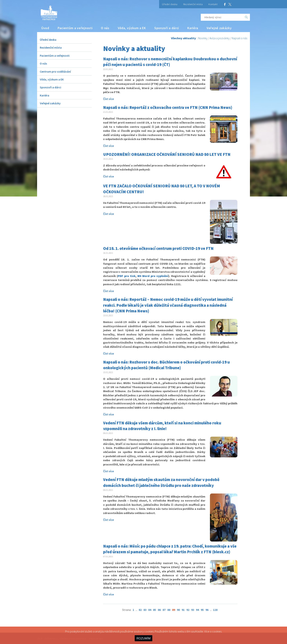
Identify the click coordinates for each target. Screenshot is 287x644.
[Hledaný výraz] (222, 17)
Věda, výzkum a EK (132, 28)
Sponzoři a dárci (167, 28)
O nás (105, 28)
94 (197, 610)
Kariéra (193, 28)
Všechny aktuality (184, 38)
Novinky (203, 38)
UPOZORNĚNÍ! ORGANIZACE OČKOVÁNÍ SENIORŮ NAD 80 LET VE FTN (167, 154)
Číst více (108, 99)
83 (145, 610)
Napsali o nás (239, 38)
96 (207, 610)
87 (164, 610)
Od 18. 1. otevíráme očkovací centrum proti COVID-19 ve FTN (158, 248)
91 (183, 610)
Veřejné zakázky (219, 28)
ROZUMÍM (143, 638)
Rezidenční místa (193, 4)
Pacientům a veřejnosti (75, 28)
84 (150, 610)
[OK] (246, 17)
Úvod (45, 28)
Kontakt (213, 4)
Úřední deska (170, 4)
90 (178, 610)
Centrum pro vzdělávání (55, 71)
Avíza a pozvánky (220, 38)
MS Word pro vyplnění (153, 276)
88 (169, 610)
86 (159, 610)
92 (188, 610)
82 (140, 610)
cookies (217, 631)
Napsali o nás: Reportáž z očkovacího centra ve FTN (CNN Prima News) (168, 107)
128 (215, 610)
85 (155, 610)
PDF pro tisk (127, 276)
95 (202, 610)
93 (193, 610)
